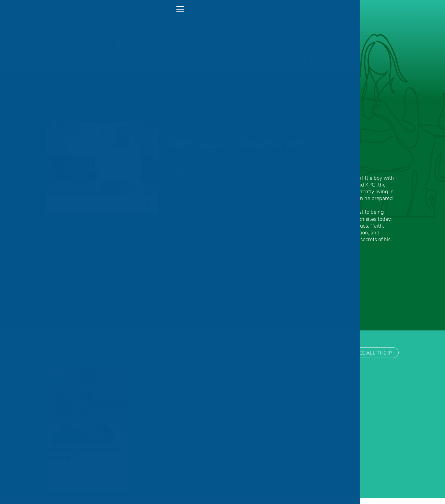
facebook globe (59, 490)
